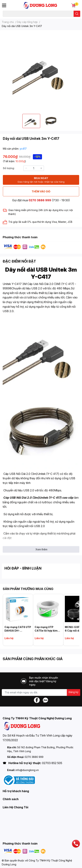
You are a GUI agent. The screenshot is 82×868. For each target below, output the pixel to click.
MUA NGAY (41, 180)
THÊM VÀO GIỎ (41, 191)
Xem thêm (41, 549)
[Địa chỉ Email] (41, 692)
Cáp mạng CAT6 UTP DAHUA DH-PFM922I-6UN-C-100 (18, 630)
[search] (77, 14)
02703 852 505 (52, 763)
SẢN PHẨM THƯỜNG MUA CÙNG (28, 589)
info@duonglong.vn (27, 770)
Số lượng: (9, 168)
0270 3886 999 (40, 200)
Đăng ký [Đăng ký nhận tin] (74, 692)
